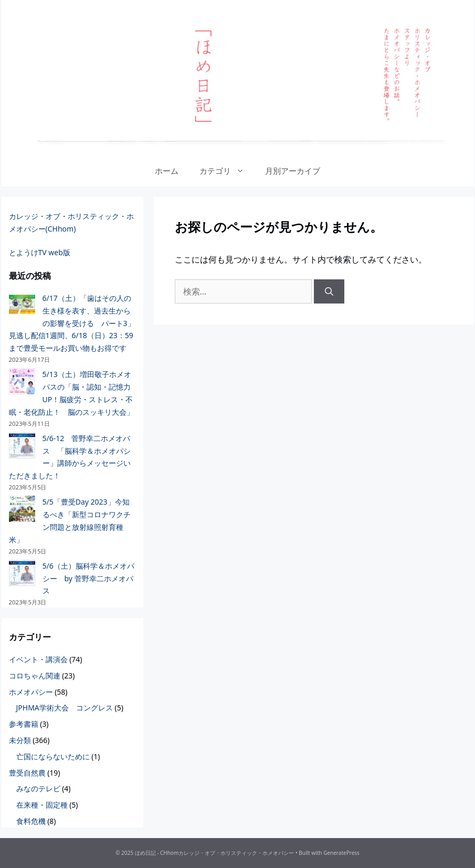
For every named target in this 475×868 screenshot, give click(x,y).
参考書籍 (24, 724)
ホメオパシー (31, 692)
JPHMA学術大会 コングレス (65, 708)
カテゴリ (227, 171)
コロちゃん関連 (35, 676)
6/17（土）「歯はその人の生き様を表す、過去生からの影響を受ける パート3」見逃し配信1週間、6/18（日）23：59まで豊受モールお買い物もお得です (72, 323)
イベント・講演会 (38, 659)
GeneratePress (341, 853)
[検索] (329, 291)
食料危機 (31, 821)
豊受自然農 (27, 773)
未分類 (20, 740)
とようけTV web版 (40, 252)
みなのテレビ (38, 788)
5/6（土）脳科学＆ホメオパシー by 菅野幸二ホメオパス (88, 578)
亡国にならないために (53, 756)
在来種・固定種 (42, 805)
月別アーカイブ (293, 171)
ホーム (167, 171)
